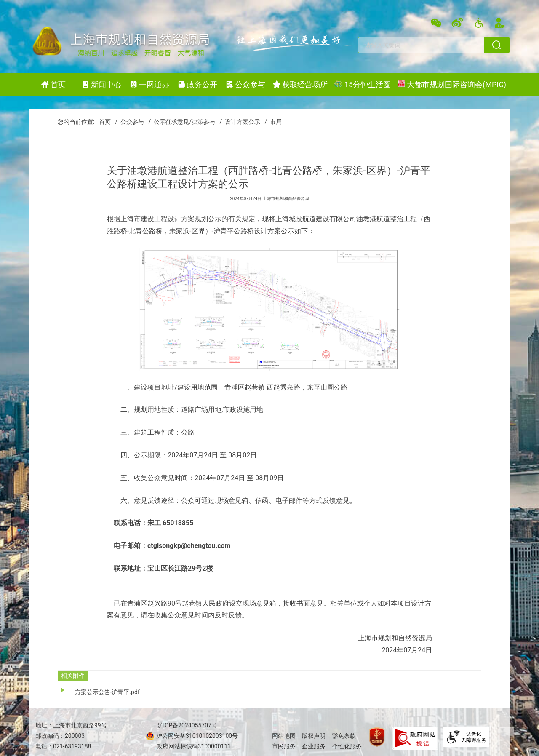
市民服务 (284, 746)
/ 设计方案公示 (238, 122)
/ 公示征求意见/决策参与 (180, 122)
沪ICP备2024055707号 (187, 725)
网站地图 (284, 736)
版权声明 (314, 736)
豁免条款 (344, 736)
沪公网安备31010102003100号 (197, 736)
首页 (105, 122)
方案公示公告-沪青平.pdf (107, 692)
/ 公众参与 (128, 122)
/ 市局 (272, 122)
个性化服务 (347, 746)
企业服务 (314, 746)
